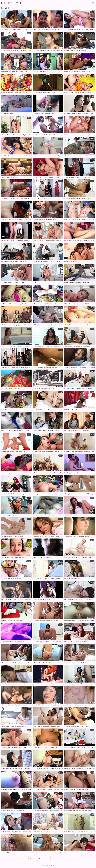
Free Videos (13, 3)
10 (66, 858)
